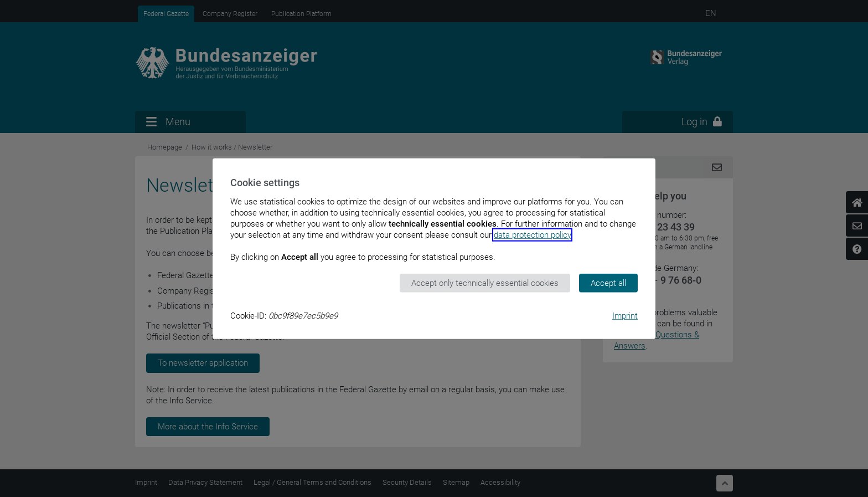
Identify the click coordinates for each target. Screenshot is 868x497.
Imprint (625, 316)
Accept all (608, 283)
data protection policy (532, 234)
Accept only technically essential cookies (485, 283)
